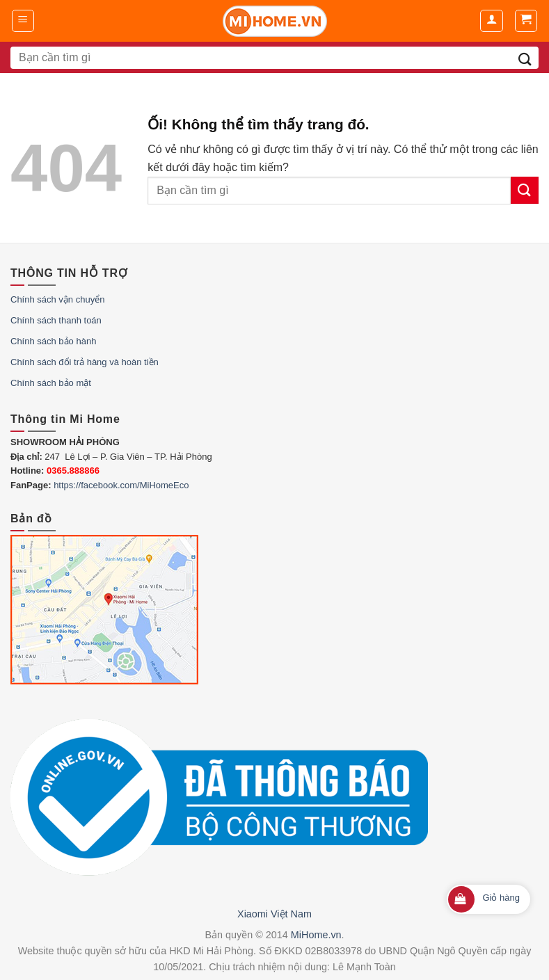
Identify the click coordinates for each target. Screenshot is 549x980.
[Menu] (23, 21)
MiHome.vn (316, 935)
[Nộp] (525, 58)
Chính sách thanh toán (56, 320)
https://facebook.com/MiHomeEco (121, 485)
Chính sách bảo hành (53, 341)
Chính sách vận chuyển (57, 299)
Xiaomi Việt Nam (274, 914)
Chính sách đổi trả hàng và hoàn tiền (85, 362)
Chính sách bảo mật (51, 383)
